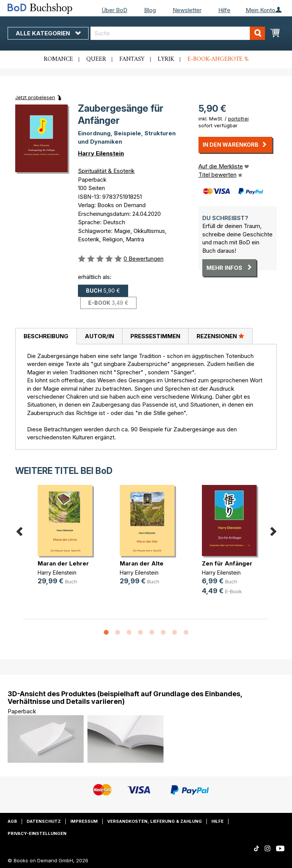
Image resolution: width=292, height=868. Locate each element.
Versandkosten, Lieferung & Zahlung (155, 821)
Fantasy (132, 59)
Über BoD (114, 10)
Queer (96, 59)
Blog (150, 10)
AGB (12, 821)
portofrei (238, 119)
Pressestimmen (155, 336)
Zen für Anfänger (227, 563)
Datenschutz (44, 821)
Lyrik (166, 59)
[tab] (46, 336)
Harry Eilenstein (101, 153)
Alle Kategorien (48, 33)
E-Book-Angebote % (218, 59)
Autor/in (99, 336)
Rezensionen (220, 336)
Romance (58, 59)
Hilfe (224, 10)
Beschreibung (46, 336)
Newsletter (187, 10)
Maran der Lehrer (63, 563)
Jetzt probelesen (35, 97)
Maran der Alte (142, 563)
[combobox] (178, 33)
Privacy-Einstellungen (37, 833)
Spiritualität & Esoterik (106, 171)
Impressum (84, 821)
